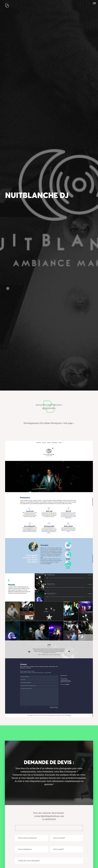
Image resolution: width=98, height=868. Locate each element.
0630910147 (51, 819)
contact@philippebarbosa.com (49, 816)
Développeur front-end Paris (48, 405)
